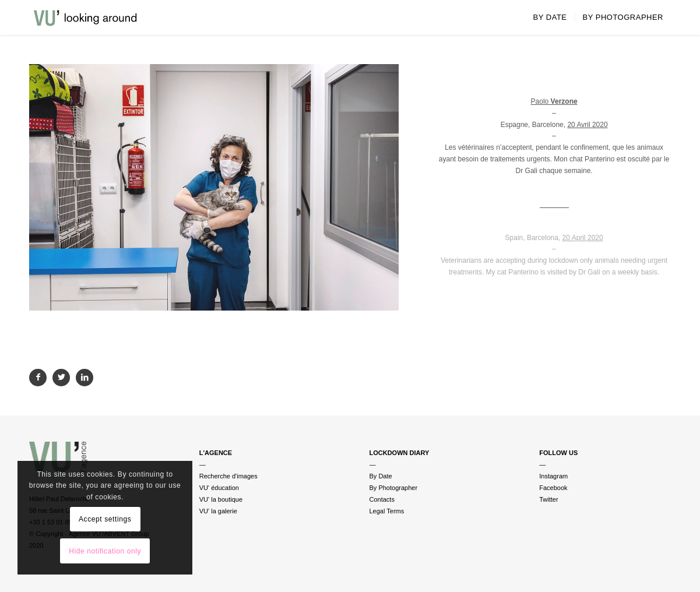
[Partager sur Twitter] (61, 378)
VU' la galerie (218, 511)
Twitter (548, 499)
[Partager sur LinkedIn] (85, 378)
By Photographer (394, 488)
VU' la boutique (221, 499)
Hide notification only (105, 551)
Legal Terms (387, 511)
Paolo (554, 101)
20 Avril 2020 (587, 125)
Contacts (382, 499)
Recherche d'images (228, 476)
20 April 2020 (583, 238)
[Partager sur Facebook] (38, 378)
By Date (381, 476)
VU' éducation (219, 488)
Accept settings (105, 519)
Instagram (553, 476)
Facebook (553, 488)
